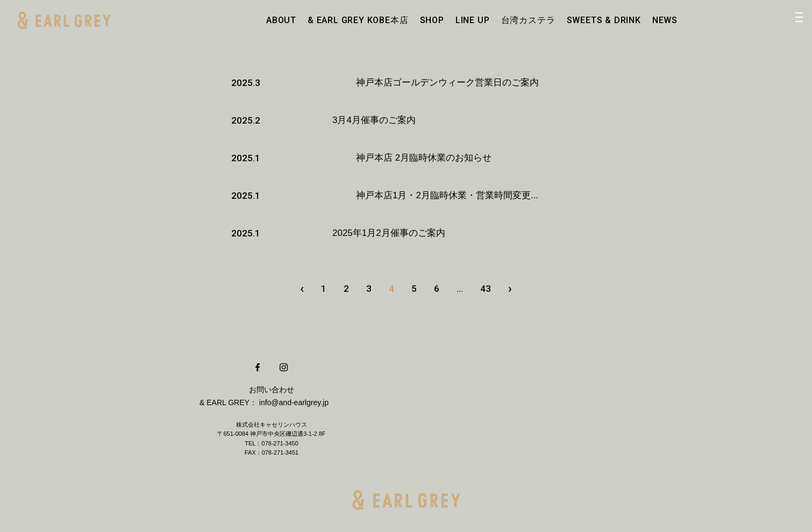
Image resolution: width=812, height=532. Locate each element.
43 (486, 289)
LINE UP (473, 20)
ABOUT (281, 20)
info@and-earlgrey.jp (294, 402)
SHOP (432, 20)
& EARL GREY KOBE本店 (358, 20)
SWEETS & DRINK (604, 20)
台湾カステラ (528, 20)
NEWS (665, 20)
